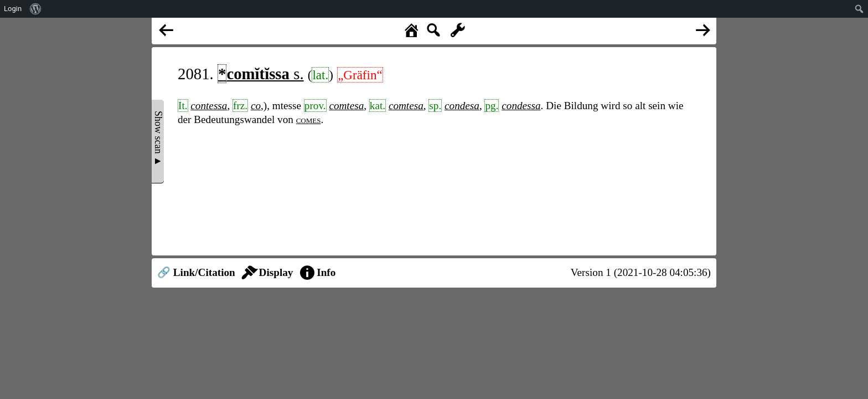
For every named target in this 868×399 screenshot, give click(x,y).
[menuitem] (36, 9)
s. (261, 74)
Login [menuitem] (13, 9)
